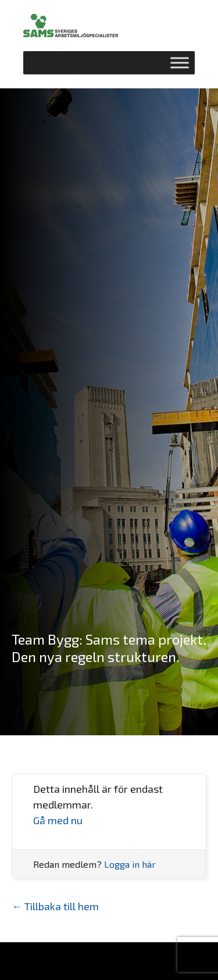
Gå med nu (58, 820)
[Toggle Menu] (180, 62)
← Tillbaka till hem (55, 906)
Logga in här (130, 864)
